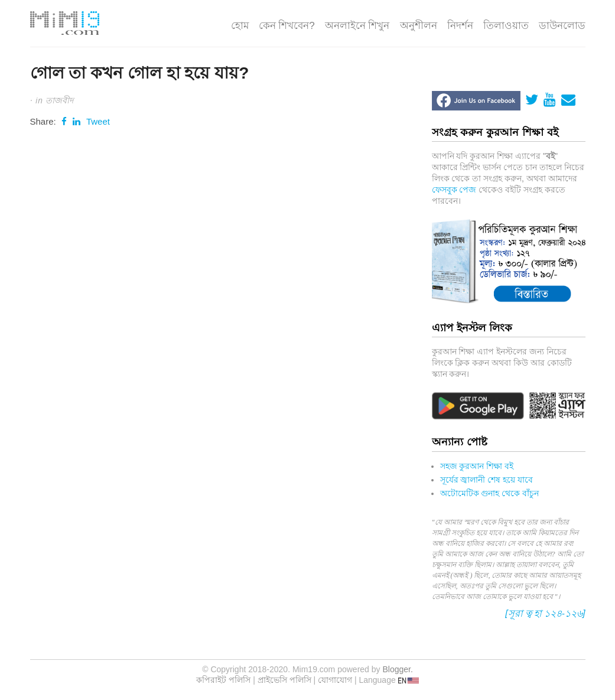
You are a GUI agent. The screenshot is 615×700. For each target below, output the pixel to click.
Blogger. (397, 669)
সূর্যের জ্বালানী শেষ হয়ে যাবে (487, 480)
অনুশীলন (419, 26)
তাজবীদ (59, 100)
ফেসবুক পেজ (454, 190)
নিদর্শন (460, 26)
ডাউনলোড (562, 26)
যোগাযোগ (335, 680)
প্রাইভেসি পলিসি (284, 680)
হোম (240, 26)
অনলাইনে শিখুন (357, 26)
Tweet (98, 121)
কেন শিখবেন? (287, 26)
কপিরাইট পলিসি (223, 680)
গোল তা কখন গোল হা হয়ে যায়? (140, 73)
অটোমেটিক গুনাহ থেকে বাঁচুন (490, 493)
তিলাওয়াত (506, 26)
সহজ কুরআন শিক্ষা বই (477, 466)
